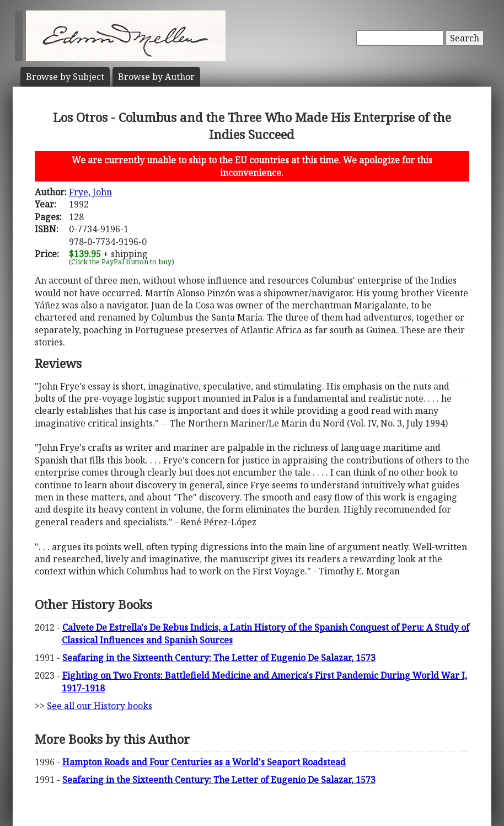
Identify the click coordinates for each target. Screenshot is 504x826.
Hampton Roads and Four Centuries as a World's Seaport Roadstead (204, 762)
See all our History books (100, 706)
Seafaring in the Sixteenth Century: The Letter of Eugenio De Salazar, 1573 (219, 658)
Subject (65, 77)
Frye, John (90, 192)
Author (156, 77)
